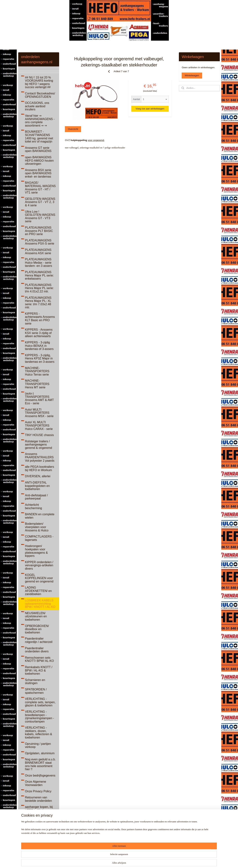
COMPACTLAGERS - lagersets (39, 538)
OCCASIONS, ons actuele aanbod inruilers (37, 106)
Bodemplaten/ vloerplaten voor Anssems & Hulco (37, 527)
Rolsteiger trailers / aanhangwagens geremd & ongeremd (38, 445)
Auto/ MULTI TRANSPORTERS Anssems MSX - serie (39, 413)
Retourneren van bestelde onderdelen (38, 799)
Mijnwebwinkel (163, 861)
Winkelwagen (192, 75)
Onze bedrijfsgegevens (40, 776)
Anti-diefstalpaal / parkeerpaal (36, 497)
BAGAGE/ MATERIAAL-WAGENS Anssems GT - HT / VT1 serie (40, 188)
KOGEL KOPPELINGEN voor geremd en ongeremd (39, 578)
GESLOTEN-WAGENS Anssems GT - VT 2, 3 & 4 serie (40, 202)
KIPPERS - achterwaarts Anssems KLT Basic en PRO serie (40, 319)
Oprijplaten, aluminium (40, 753)
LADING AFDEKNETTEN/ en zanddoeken (38, 591)
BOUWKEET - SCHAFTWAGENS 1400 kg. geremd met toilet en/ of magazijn (39, 137)
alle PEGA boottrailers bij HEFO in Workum (40, 468)
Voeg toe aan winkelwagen (150, 109)
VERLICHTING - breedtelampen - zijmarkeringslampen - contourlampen (40, 717)
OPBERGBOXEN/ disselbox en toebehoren (37, 629)
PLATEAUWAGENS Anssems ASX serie (38, 252)
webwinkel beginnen (134, 861)
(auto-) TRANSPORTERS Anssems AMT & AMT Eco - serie (39, 398)
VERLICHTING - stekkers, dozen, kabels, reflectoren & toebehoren (38, 733)
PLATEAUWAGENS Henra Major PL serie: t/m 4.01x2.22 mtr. (39, 288)
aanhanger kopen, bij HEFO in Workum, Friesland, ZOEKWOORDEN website (39, 813)
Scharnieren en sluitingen (35, 682)
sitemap (115, 861)
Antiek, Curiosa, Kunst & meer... (40, 828)
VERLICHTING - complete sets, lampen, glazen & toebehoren (40, 702)
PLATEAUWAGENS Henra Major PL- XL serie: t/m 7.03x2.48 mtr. (38, 303)
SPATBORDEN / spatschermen (36, 691)
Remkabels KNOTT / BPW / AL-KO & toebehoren (39, 670)
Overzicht (73, 129)
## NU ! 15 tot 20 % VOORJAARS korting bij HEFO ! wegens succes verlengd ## (39, 82)
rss (122, 861)
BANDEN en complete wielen (40, 516)
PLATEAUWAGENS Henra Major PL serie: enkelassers (39, 275)
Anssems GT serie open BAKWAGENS (38, 149)
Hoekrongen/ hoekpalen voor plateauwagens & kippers (36, 551)
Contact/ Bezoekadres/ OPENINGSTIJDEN (40, 95)
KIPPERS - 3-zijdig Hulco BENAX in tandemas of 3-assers (39, 346)
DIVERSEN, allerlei (38, 476)
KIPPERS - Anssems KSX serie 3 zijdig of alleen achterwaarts (39, 333)
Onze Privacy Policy (38, 791)
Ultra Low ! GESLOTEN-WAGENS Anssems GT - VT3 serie (40, 217)
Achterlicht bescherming (33, 506)
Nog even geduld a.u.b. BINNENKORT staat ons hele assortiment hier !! (40, 764)
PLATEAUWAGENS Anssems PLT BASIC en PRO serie (39, 231)
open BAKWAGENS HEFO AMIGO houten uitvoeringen (39, 161)
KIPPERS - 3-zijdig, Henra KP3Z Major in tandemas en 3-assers (40, 358)
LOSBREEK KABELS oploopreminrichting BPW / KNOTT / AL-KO (40, 604)
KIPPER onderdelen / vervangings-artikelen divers (39, 565)
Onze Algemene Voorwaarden (36, 783)
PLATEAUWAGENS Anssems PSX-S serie (40, 242)
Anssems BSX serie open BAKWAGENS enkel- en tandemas (38, 173)
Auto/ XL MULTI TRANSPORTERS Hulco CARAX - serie (39, 425)
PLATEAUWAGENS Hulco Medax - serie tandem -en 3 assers (38, 263)
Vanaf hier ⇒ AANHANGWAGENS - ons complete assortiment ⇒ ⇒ (40, 121)
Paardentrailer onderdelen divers (37, 650)
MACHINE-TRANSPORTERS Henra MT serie (37, 384)
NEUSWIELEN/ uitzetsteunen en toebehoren (36, 616)
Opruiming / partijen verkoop (38, 745)
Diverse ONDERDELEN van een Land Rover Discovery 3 (38, 841)
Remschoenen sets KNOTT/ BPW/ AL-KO (39, 659)
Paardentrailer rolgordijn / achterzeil (39, 640)
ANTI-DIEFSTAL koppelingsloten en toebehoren (37, 486)
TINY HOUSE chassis (39, 435)
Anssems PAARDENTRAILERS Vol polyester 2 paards (40, 457)
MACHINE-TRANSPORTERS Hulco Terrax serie (37, 371)
